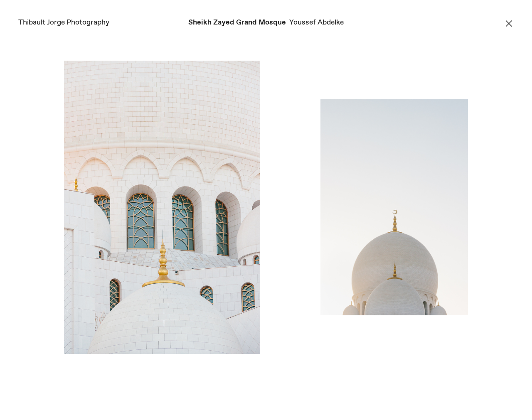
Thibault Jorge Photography (64, 22)
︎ (509, 24)
